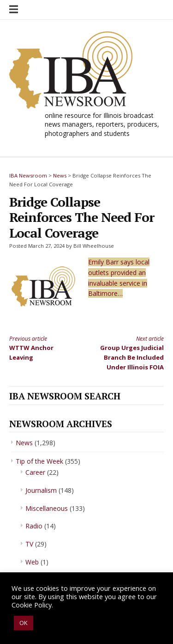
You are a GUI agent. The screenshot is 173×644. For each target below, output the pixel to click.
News (24, 443)
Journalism (41, 490)
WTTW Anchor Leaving (44, 348)
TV (29, 544)
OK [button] (24, 623)
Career (35, 472)
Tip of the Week (39, 461)
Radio (34, 526)
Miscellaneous (47, 508)
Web (32, 562)
